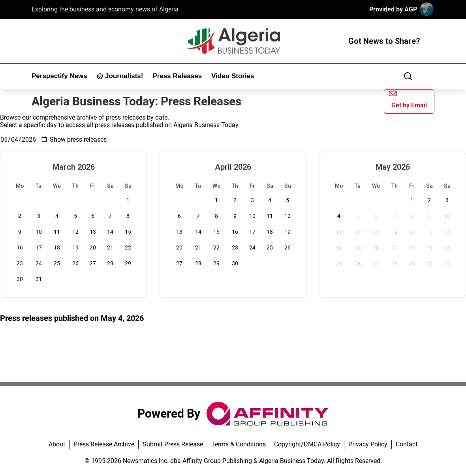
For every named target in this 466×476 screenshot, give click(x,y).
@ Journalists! (120, 76)
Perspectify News (59, 76)
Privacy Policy (368, 444)
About (57, 444)
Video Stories (233, 76)
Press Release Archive (104, 444)
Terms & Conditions (239, 444)
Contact (407, 444)
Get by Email (408, 99)
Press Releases (177, 76)
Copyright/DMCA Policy (307, 444)
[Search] (408, 76)
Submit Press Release (173, 444)
